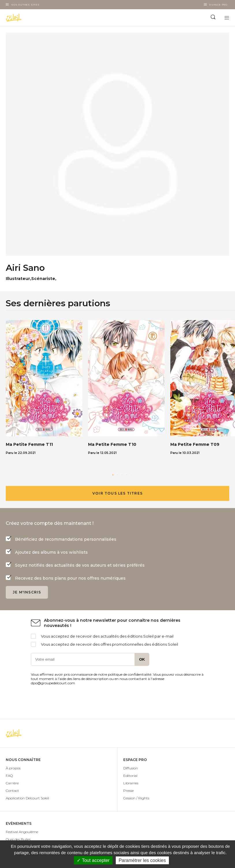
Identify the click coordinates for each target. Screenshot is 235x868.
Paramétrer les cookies (142, 860)
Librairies (131, 783)
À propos (13, 768)
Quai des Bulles (18, 839)
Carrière (12, 783)
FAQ (9, 776)
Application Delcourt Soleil (27, 798)
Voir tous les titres (117, 493)
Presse (128, 791)
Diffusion (131, 768)
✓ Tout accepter (93, 860)
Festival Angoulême (22, 832)
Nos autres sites (25, 5)
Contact (12, 791)
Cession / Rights (136, 798)
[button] (113, 475)
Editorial (130, 776)
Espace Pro (218, 5)
